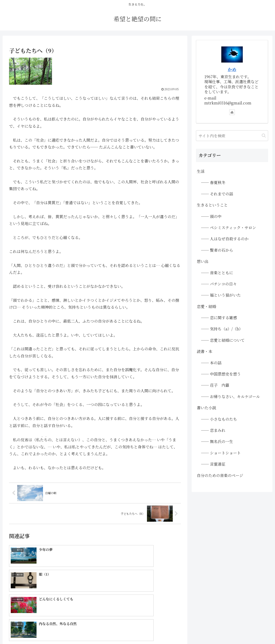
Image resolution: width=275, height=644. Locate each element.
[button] (264, 136)
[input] (232, 136)
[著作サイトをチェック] (232, 112)
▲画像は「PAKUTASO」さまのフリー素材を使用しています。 (188, 631)
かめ (232, 69)
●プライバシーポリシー (252, 631)
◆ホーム (135, 631)
